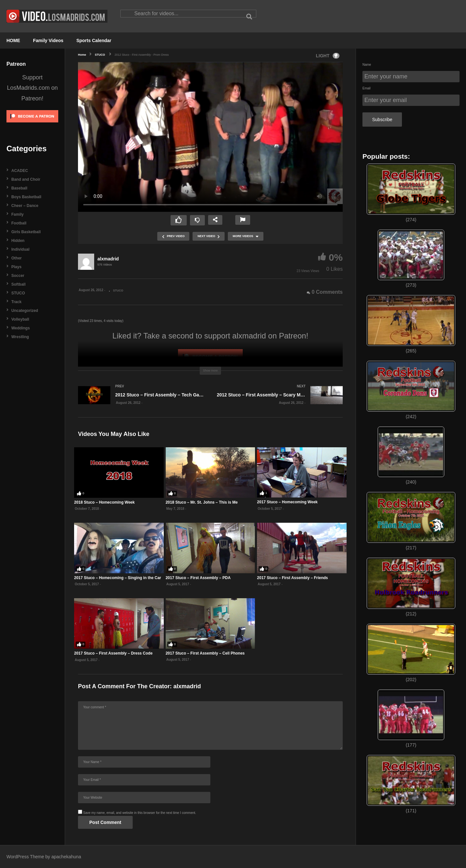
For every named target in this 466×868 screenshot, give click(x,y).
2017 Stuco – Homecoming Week (287, 502)
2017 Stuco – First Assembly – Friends (292, 578)
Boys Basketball (26, 197)
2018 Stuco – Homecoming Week (104, 502)
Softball (18, 284)
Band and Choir (26, 179)
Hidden (18, 241)
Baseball (19, 188)
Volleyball (20, 319)
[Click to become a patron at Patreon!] (32, 125)
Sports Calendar (94, 40)
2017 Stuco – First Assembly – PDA (198, 578)
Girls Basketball (26, 232)
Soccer (18, 276)
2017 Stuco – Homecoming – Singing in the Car (118, 578)
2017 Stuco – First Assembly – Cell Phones (205, 653)
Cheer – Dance (25, 206)
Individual (20, 249)
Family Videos (48, 40)
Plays (16, 267)
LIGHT (328, 56)
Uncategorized (25, 311)
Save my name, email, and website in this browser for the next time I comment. (140, 813)
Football (19, 223)
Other (17, 258)
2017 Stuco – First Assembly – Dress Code (113, 653)
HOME (13, 40)
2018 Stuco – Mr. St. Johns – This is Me (202, 502)
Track (16, 302)
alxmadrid (108, 259)
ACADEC (20, 171)
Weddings (21, 328)
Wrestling (20, 337)
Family (17, 214)
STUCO (18, 293)
